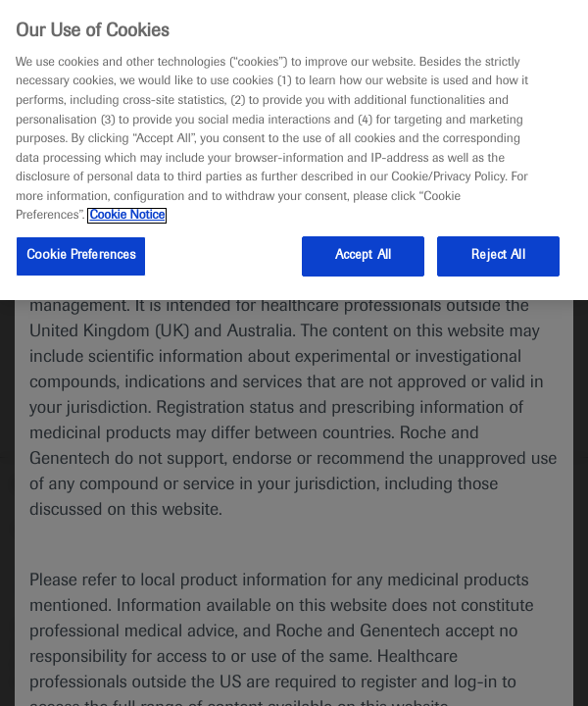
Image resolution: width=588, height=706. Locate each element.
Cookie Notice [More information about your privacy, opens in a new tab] (127, 216)
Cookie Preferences (81, 256)
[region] (294, 150)
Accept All (363, 256)
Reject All (498, 256)
